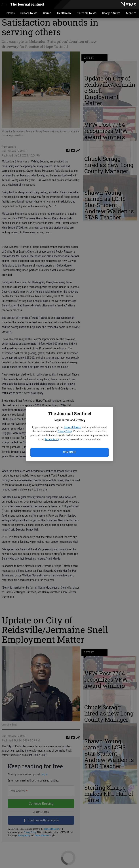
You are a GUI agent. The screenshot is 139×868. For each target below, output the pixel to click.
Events (10, 13)
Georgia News (111, 13)
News (129, 4)
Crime (47, 13)
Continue (69, 452)
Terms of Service (72, 427)
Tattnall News (87, 13)
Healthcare (64, 13)
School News (29, 13)
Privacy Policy (65, 431)
